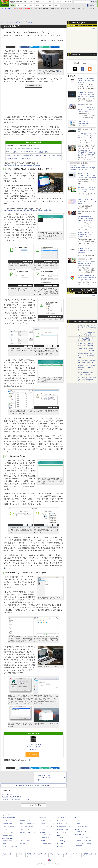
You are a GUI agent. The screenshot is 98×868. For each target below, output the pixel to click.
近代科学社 (42, 841)
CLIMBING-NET (46, 838)
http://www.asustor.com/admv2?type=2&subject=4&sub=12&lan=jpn (27, 210)
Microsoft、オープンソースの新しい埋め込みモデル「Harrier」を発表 (87, 235)
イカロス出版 (61, 818)
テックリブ (60, 844)
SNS (68, 9)
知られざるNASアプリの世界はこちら (19, 158)
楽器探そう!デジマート (48, 823)
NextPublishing (23, 843)
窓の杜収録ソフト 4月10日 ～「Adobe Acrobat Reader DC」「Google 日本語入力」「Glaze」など (82, 168)
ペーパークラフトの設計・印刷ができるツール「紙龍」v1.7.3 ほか (87, 189)
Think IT (5, 820)
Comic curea (80, 823)
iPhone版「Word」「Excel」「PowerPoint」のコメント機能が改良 (87, 202)
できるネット (6, 844)
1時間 (71, 26)
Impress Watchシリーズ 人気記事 (83, 290)
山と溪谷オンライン (47, 835)
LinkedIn (56, 47)
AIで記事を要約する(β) (33, 86)
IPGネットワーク (79, 835)
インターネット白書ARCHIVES (11, 847)
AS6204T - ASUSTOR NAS (12, 797)
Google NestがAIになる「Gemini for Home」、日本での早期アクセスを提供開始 (87, 175)
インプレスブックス (25, 840)
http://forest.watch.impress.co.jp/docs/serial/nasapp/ (22, 165)
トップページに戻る (33, 805)
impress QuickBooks (82, 826)
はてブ (36, 47)
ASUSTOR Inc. (7, 794)
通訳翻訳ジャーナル (64, 826)
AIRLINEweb (62, 820)
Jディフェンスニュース (65, 823)
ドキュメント (61, 9)
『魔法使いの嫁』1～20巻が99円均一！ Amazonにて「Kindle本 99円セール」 (86, 264)
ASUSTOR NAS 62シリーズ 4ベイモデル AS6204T (34, 747)
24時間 (79, 26)
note (46, 47)
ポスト (12, 47)
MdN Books (62, 838)
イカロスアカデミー (64, 832)
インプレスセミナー (25, 829)
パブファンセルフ (81, 832)
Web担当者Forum (7, 823)
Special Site (76, 55)
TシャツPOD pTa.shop (83, 837)
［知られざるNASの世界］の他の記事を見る (34, 785)
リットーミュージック (47, 820)
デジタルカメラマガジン (9, 841)
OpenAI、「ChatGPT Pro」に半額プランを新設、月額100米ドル (86, 80)
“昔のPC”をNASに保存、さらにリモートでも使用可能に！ (24, 149)
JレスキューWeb (63, 829)
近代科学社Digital (46, 843)
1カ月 (94, 26)
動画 (74, 9)
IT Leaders (5, 829)
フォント (80, 9)
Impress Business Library (26, 826)
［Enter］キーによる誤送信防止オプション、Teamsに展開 (87, 328)
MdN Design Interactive (65, 841)
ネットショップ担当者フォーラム (28, 823)
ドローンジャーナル (8, 832)
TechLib (61, 846)
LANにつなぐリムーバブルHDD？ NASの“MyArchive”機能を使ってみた (28, 152)
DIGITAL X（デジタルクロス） (28, 832)
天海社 (78, 820)
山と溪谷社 (42, 832)
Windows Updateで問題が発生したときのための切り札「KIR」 (86, 355)
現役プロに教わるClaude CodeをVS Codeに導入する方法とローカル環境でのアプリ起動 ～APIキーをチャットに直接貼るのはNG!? (87, 155)
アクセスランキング (79, 23)
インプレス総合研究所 (8, 826)
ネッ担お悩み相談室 (8, 835)
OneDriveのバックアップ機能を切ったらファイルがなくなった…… (87, 368)
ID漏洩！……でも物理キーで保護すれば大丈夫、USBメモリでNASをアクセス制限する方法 (34, 155)
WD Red (58, 72)
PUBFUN (77, 829)
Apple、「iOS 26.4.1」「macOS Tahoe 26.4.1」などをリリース (86, 123)
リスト (18, 47)
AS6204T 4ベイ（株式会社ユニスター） (16, 800)
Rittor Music (43, 818)
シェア (26, 47)
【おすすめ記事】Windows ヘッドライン (84, 322)
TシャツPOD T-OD (47, 826)
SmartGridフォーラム (25, 820)
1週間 (86, 26)
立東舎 (43, 829)
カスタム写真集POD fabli (84, 840)
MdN (58, 835)
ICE (75, 818)
